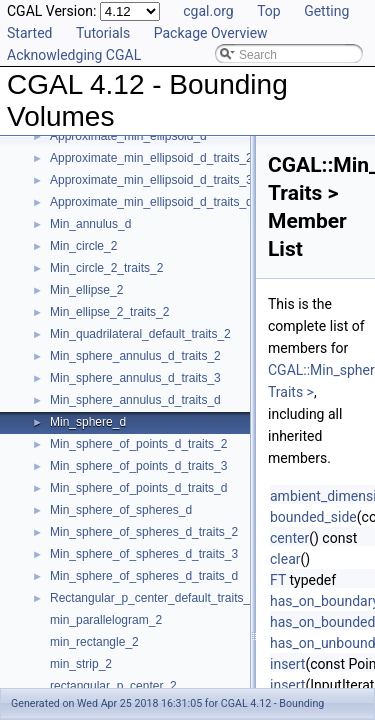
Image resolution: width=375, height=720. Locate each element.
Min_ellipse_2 (86, 290)
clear (285, 559)
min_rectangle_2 (94, 642)
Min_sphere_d (88, 422)
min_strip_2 (81, 664)
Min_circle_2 (83, 246)
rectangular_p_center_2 (113, 686)
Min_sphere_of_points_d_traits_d (138, 488)
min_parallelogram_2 (106, 620)
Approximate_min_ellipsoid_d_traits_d (151, 202)
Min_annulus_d (90, 224)
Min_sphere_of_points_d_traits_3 (138, 466)
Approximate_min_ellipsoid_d (128, 136)
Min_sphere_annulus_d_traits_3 (135, 378)
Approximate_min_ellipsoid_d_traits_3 (151, 180)
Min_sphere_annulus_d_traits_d (135, 400)
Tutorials (103, 33)
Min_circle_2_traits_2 (106, 268)
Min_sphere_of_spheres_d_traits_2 (144, 532)
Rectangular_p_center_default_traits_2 (153, 598)
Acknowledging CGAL (74, 55)
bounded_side (313, 517)
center (289, 538)
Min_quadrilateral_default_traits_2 (140, 334)
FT (278, 580)
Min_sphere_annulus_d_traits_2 (135, 356)
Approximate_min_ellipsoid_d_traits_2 (151, 158)
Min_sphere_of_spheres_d (121, 510)
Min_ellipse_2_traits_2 (109, 312)
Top (269, 11)
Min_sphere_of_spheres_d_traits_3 (144, 554)
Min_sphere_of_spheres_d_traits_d (144, 576)
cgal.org (208, 11)
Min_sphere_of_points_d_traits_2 (138, 444)
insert (287, 664)
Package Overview (211, 33)
